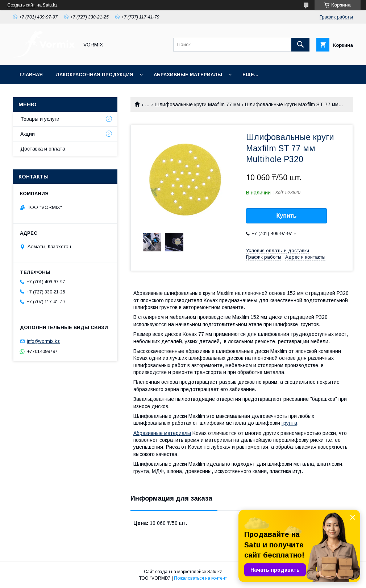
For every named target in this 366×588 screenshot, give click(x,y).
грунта (289, 423)
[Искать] (300, 45)
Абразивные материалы (188, 75)
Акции (28, 134)
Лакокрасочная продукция (95, 75)
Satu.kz (215, 572)
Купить (287, 216)
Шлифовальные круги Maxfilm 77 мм (197, 104)
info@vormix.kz (43, 341)
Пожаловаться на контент (200, 578)
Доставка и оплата (43, 149)
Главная (31, 75)
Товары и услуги (40, 119)
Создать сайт (21, 5)
